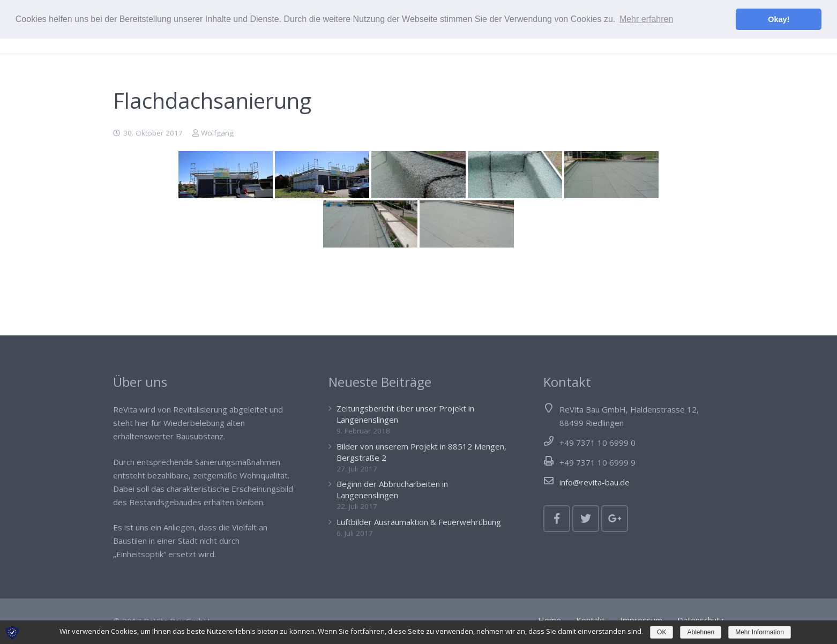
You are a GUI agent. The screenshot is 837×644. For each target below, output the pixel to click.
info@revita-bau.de (595, 482)
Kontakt (591, 620)
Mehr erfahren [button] (647, 19)
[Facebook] (557, 519)
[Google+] (615, 519)
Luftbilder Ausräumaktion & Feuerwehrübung (419, 522)
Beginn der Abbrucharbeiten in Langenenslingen (392, 489)
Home (550, 620)
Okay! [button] (779, 19)
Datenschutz (701, 620)
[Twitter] (586, 519)
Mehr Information (760, 632)
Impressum (641, 620)
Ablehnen (701, 632)
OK (662, 632)
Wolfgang (217, 133)
